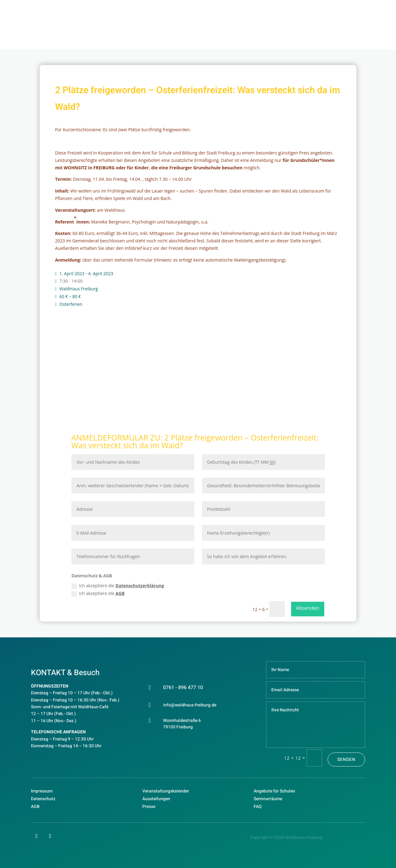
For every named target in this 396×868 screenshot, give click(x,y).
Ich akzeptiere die (118, 586)
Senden (346, 759)
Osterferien (71, 304)
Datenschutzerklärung (140, 586)
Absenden (308, 608)
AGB (120, 593)
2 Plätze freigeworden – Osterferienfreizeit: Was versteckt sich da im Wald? (195, 441)
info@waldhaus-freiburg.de (190, 705)
